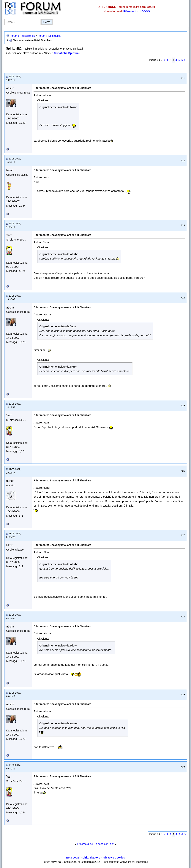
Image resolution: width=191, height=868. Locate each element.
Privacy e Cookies (114, 858)
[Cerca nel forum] (22, 22)
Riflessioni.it (131, 11)
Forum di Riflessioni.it (22, 36)
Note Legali (73, 858)
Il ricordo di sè (85, 844)
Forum (42, 36)
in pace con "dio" (105, 844)
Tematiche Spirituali (67, 53)
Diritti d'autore (91, 858)
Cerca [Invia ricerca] (47, 22)
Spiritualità (54, 36)
